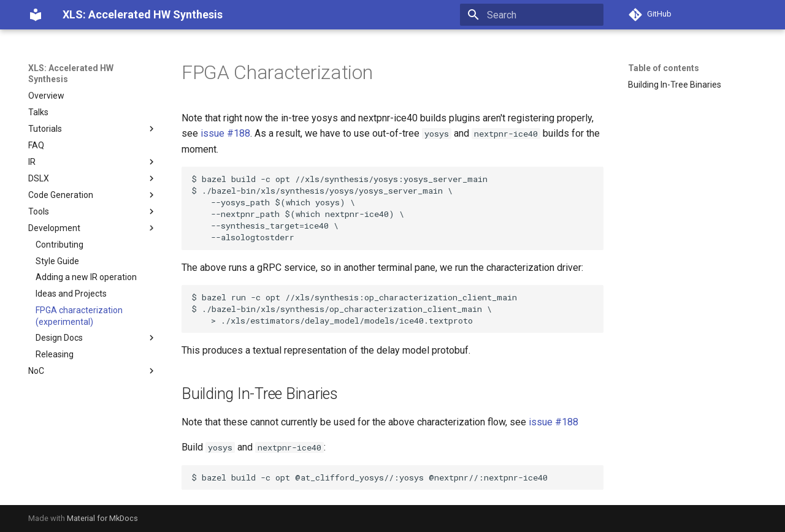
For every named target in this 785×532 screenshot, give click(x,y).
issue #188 (225, 133)
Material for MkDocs (102, 518)
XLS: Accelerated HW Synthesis (71, 74)
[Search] (532, 15)
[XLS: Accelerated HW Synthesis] (36, 15)
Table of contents (664, 68)
